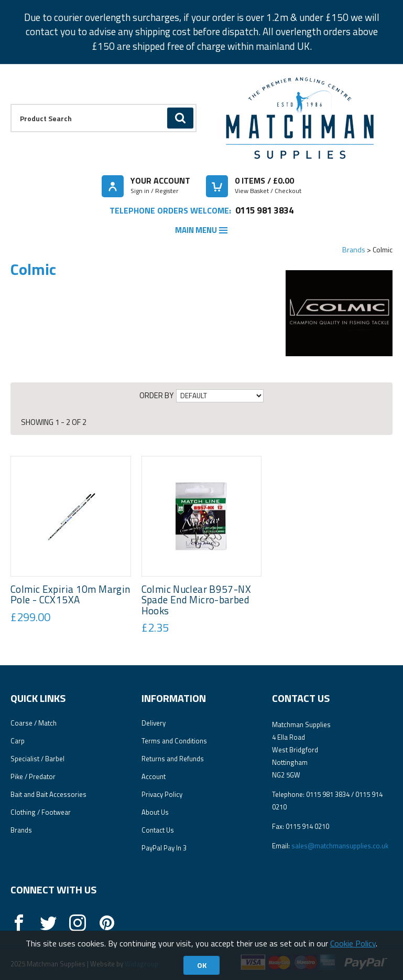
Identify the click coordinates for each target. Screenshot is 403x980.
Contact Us (158, 830)
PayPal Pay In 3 (164, 848)
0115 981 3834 (264, 210)
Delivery (154, 723)
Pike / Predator (33, 776)
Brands (354, 249)
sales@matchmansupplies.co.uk (340, 846)
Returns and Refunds (173, 759)
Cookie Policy (353, 943)
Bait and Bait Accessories (48, 794)
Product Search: (11, 104)
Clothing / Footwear (41, 812)
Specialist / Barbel (37, 759)
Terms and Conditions (174, 741)
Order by (156, 395)
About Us (155, 812)
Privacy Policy (162, 794)
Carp (18, 741)
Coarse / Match (34, 723)
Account (154, 776)
